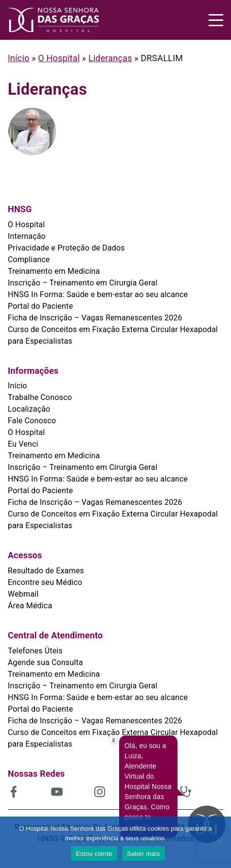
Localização (29, 409)
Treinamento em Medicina (54, 271)
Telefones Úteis (35, 651)
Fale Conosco (32, 421)
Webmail (23, 594)
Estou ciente (94, 854)
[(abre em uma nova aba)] (29, 792)
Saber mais (143, 854)
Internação (27, 236)
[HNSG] (62, 20)
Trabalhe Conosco (40, 397)
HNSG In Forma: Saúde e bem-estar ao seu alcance (98, 294)
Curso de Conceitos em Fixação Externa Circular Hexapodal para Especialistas (113, 335)
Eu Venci (23, 444)
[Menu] (216, 20)
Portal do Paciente (40, 306)
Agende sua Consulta (45, 662)
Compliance (29, 259)
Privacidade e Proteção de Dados (66, 248)
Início (18, 58)
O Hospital (59, 58)
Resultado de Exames (46, 571)
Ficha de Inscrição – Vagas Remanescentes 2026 (95, 318)
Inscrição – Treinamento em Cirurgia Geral (82, 283)
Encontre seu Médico (45, 582)
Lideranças (110, 58)
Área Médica (30, 606)
